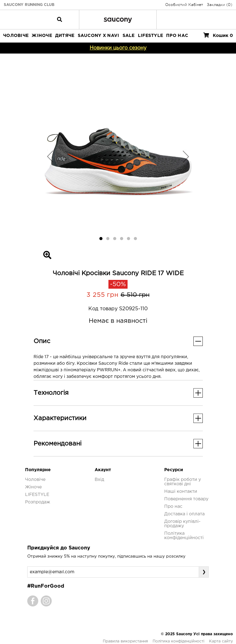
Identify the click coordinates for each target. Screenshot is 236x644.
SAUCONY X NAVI (99, 36)
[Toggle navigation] (60, 19)
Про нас (173, 507)
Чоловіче (16, 36)
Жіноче (42, 36)
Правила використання (125, 641)
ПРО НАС (177, 36)
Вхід (99, 480)
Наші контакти (181, 492)
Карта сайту (221, 641)
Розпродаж (38, 502)
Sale (129, 36)
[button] (50, 156)
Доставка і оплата (184, 514)
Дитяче (65, 36)
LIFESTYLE (151, 36)
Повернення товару (186, 499)
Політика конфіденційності (178, 641)
